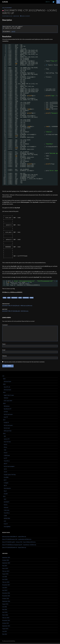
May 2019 (5, 567)
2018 (4, 405)
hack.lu (5, 446)
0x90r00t (5, 2)
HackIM (6, 495)
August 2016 (5, 605)
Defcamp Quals (7, 383)
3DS (5, 437)
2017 (4, 421)
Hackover (6, 509)
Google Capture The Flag (10, 476)
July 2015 (5, 632)
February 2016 (6, 619)
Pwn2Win (6, 478)
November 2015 (6, 622)
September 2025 (6, 559)
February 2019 (6, 572)
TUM (5, 451)
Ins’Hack (6, 413)
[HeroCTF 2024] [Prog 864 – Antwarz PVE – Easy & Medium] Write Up (19, 543)
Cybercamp (7, 511)
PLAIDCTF (6, 424)
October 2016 (6, 600)
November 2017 (6, 586)
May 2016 (5, 611)
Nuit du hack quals (8, 415)
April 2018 (5, 580)
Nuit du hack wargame (9, 467)
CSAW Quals (7, 457)
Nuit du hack (7, 429)
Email (4, 350)
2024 (4, 385)
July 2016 (5, 608)
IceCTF (5, 459)
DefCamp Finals (8, 432)
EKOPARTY (9, 8)
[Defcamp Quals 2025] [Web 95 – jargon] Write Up (14, 538)
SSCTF (5, 487)
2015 (3, 8)
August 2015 (5, 630)
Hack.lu (6, 506)
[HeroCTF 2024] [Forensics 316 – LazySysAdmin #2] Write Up (17, 540)
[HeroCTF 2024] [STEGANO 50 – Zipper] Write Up (14, 549)
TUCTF (5, 473)
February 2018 (6, 583)
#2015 (5, 298)
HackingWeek (7, 528)
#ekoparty (15, 298)
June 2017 (5, 589)
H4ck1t (6, 454)
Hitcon (5, 448)
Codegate (6, 484)
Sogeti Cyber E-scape (9, 396)
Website (4, 356)
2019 (4, 394)
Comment (5, 325)
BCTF (5, 481)
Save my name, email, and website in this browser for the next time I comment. (24, 363)
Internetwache (7, 489)
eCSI (5, 522)
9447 (5, 500)
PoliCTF (6, 525)
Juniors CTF (7, 440)
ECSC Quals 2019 (8, 402)
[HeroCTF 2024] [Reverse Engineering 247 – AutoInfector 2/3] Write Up (19, 546)
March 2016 (5, 616)
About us (48, 2)
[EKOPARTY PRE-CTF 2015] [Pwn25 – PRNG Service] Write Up (30, 305)
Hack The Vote (7, 443)
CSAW (5, 517)
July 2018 (5, 578)
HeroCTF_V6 (7, 388)
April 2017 (5, 591)
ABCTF (6, 465)
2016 (4, 435)
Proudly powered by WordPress (9, 642)
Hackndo (17, 16)
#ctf (9, 298)
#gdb (20, 298)
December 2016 (6, 594)
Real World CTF (8, 410)
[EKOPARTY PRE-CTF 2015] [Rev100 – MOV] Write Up (30, 310)
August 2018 (5, 575)
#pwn (32, 298)
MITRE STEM (7, 519)
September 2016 (6, 602)
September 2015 (6, 627)
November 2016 (6, 597)
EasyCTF (6, 418)
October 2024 (6, 561)
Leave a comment (26, 16)
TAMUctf (6, 399)
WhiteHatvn (7, 407)
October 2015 (6, 624)
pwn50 (13, 32)
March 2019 (5, 570)
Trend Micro (7, 462)
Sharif (5, 492)
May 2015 (5, 635)
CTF (6, 8)
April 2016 (5, 613)
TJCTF (5, 470)
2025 (4, 380)
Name (4, 344)
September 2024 (6, 564)
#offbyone (26, 298)
